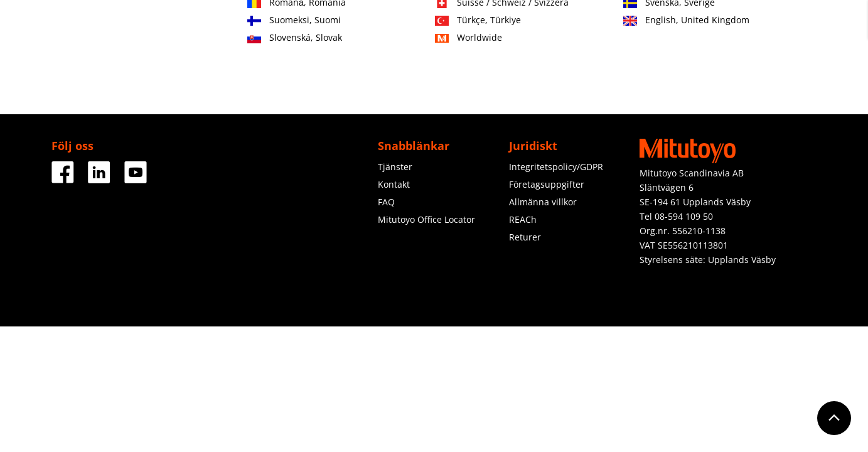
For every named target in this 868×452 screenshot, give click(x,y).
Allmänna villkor (543, 202)
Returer (525, 237)
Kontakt (640, 25)
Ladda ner (709, 73)
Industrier (321, 73)
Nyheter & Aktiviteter (611, 73)
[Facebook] (63, 179)
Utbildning (453, 73)
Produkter (250, 73)
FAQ (386, 202)
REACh (523, 219)
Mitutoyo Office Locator (426, 219)
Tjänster (387, 73)
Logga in (800, 25)
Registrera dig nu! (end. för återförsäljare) (719, 31)
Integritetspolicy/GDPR (556, 167)
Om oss (519, 73)
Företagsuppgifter (547, 184)
